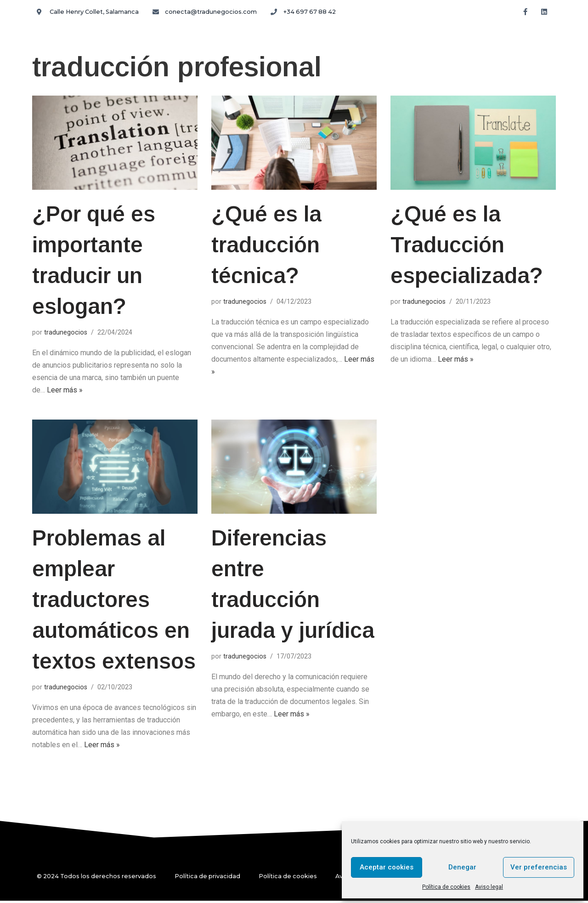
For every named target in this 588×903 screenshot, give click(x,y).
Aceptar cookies (387, 867)
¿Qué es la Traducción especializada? (466, 246)
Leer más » (65, 392)
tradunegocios (66, 333)
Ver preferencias (539, 867)
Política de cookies (446, 887)
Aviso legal (489, 887)
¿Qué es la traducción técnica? (266, 246)
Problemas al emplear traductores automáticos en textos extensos (114, 602)
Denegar (462, 867)
